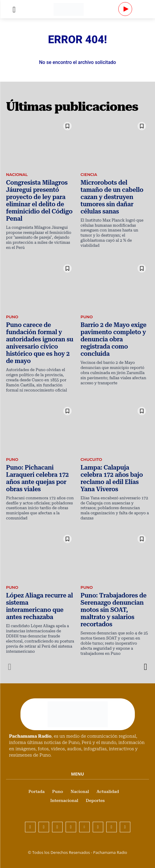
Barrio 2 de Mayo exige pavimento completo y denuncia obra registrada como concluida (114, 339)
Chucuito (91, 459)
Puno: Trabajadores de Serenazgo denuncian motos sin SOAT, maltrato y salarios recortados (114, 610)
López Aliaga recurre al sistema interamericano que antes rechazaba (39, 606)
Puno (12, 317)
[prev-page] (10, 667)
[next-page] (145, 667)
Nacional (17, 174)
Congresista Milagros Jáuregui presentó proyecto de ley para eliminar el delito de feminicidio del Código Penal (39, 201)
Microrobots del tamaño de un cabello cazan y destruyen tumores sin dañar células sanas (112, 197)
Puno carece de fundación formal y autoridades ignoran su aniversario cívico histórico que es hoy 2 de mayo (40, 343)
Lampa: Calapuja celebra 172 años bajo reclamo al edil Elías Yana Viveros (112, 478)
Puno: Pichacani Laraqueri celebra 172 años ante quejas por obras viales (37, 478)
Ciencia (89, 174)
